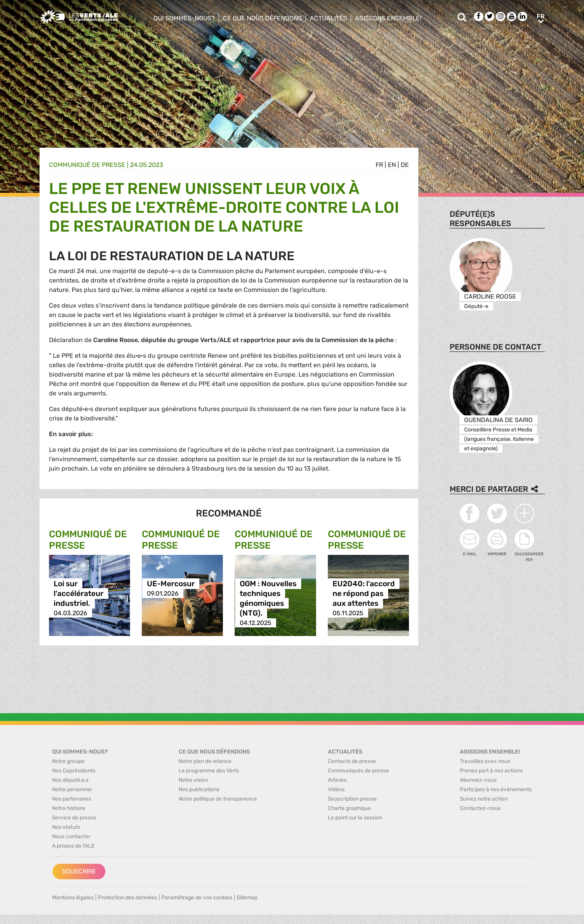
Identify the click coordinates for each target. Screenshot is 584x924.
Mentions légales (73, 898)
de (405, 165)
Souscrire (79, 871)
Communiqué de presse (87, 165)
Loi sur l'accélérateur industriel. (79, 593)
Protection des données (127, 898)
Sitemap (247, 898)
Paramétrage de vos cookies (197, 898)
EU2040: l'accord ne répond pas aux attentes (364, 593)
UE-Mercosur (171, 584)
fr (379, 165)
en (392, 165)
